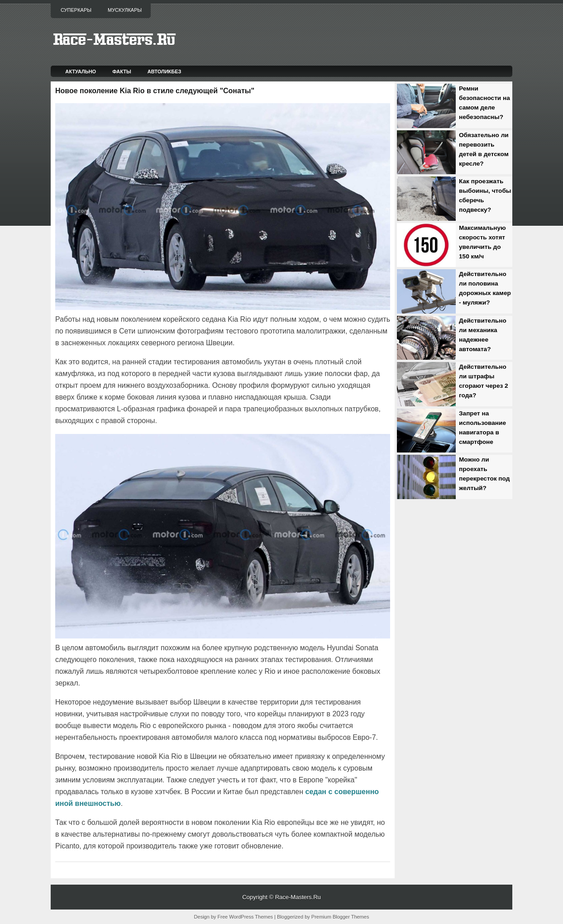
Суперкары (76, 10)
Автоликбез (165, 71)
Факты (122, 71)
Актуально (81, 71)
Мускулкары (125, 10)
